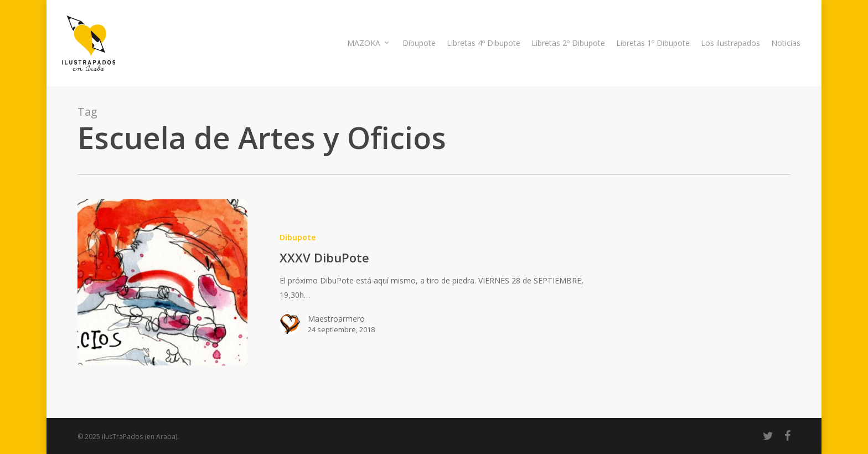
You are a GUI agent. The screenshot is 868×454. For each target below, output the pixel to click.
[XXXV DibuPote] (162, 282)
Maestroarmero (336, 319)
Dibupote (298, 237)
